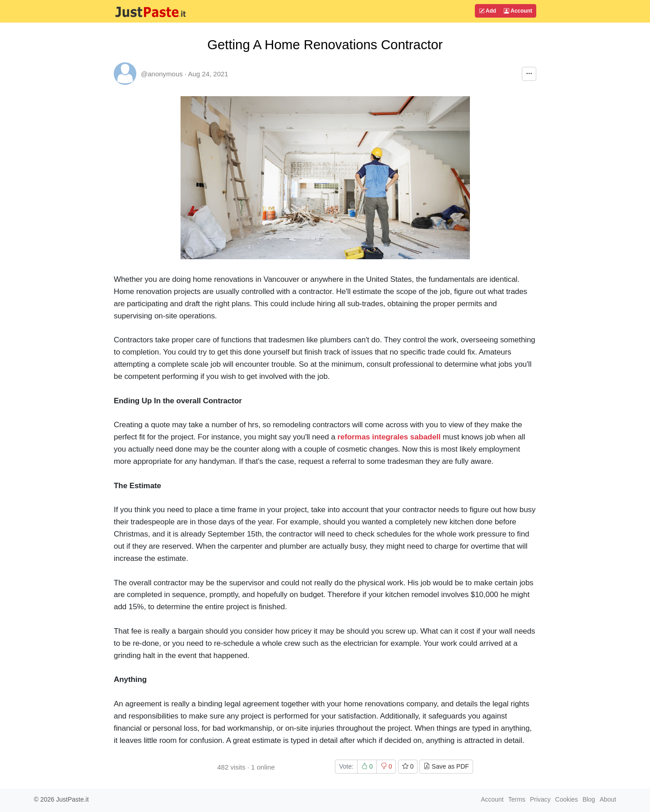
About (608, 799)
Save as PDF (446, 766)
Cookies (567, 799)
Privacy (540, 799)
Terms (517, 799)
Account (518, 11)
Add (487, 11)
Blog (589, 799)
